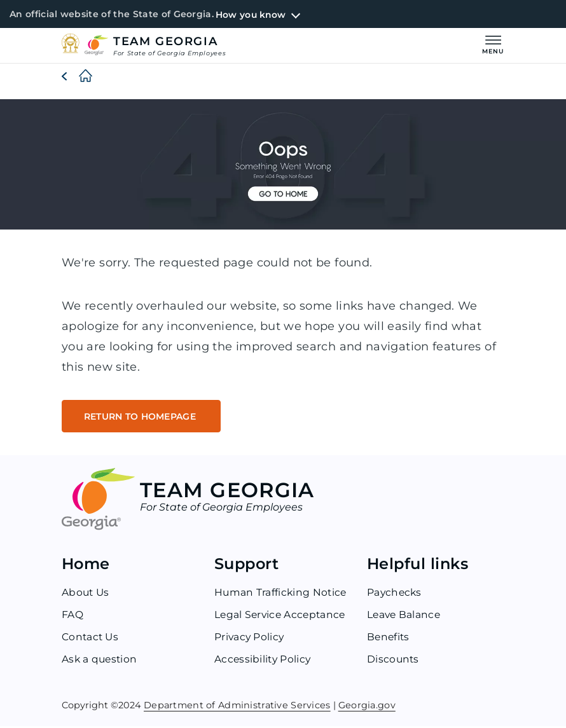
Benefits (389, 639)
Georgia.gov (367, 708)
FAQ (72, 617)
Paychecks (395, 595)
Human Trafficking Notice (282, 595)
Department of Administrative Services (237, 708)
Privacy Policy (250, 639)
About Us (86, 595)
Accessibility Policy (264, 662)
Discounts (394, 662)
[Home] (75, 77)
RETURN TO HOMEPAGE (144, 418)
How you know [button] (251, 15)
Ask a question (100, 662)
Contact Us (91, 639)
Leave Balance (405, 617)
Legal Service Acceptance (282, 617)
